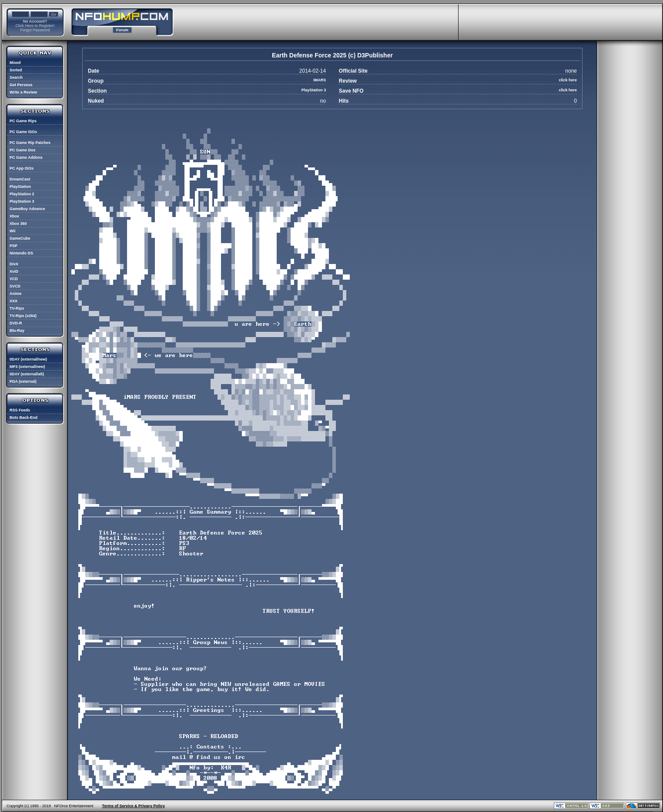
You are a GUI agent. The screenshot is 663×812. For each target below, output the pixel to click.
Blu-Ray (17, 331)
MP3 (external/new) (27, 367)
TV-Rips (17, 308)
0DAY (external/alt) (27, 374)
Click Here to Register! (35, 26)
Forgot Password (35, 30)
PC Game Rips (23, 121)
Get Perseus (21, 85)
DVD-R (16, 323)
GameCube (20, 238)
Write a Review (23, 92)
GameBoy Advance (27, 209)
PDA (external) (23, 381)
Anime (16, 294)
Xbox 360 (18, 224)
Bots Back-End (23, 418)
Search (16, 77)
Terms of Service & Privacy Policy (134, 806)
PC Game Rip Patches (30, 143)
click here (568, 80)
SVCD (15, 286)
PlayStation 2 (22, 194)
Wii (12, 231)
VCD (14, 279)
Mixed (15, 63)
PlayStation (20, 187)
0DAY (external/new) (28, 359)
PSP (13, 246)
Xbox (14, 216)
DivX (14, 264)
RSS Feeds (20, 410)
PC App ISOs (22, 168)
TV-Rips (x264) (23, 316)
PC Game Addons (26, 157)
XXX (13, 301)
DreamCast (20, 179)
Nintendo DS (21, 253)
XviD (14, 271)
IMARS (320, 80)
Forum (122, 30)
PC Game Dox (23, 150)
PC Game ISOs (23, 132)
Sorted (16, 70)
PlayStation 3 (22, 201)
